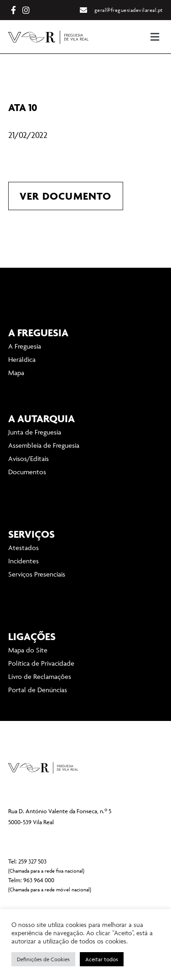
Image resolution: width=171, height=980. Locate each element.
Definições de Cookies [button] (43, 959)
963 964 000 (39, 880)
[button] (120, 37)
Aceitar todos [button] (102, 959)
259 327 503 (32, 861)
